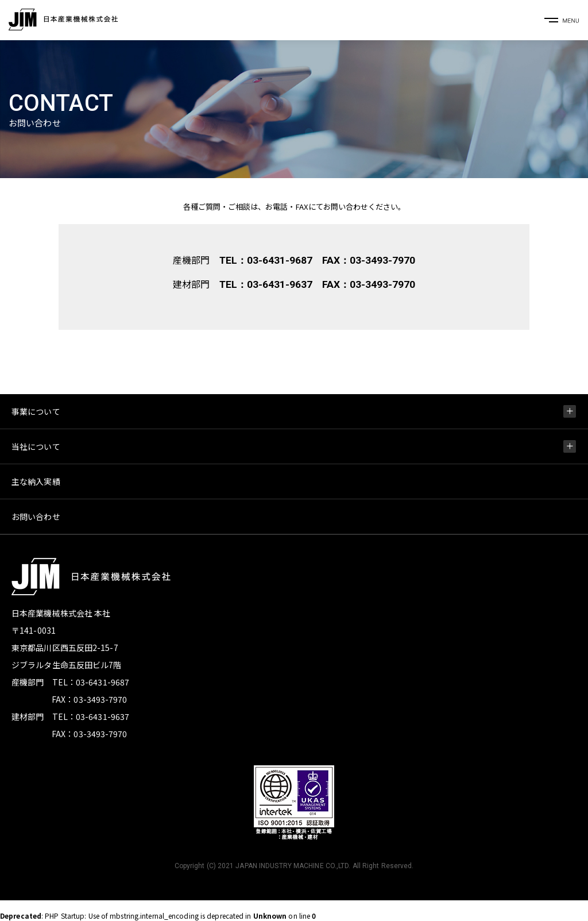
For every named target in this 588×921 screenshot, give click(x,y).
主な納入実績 (36, 481)
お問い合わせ (36, 517)
